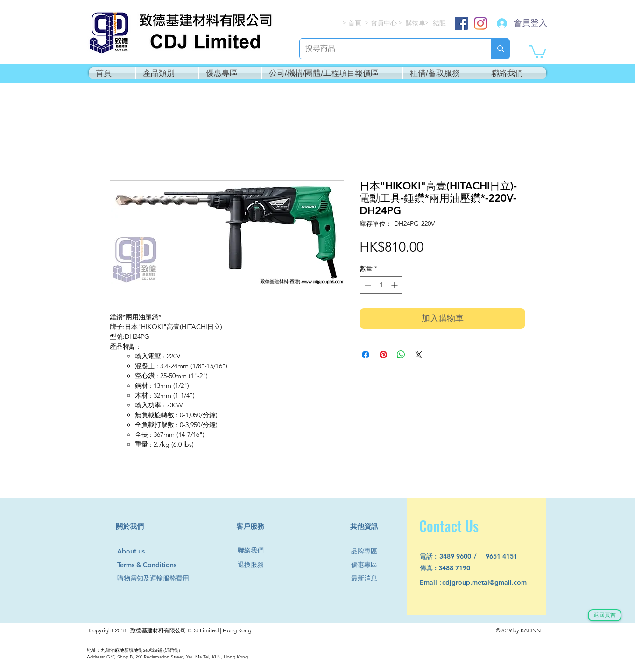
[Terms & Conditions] (156, 565)
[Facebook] (461, 23)
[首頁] (355, 23)
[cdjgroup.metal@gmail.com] (497, 583)
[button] (538, 51)
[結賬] (440, 23)
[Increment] (395, 285)
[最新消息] (368, 579)
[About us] (135, 552)
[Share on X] (419, 355)
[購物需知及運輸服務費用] (163, 579)
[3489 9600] (461, 557)
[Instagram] (480, 23)
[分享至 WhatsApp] (401, 355)
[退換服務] (254, 565)
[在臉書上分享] (366, 355)
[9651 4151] (507, 557)
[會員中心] (385, 23)
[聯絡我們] (254, 551)
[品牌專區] (368, 552)
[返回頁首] (605, 615)
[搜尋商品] (388, 49)
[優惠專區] (368, 565)
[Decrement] (367, 285)
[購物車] (416, 23)
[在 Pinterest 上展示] (383, 355)
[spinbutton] (381, 285)
